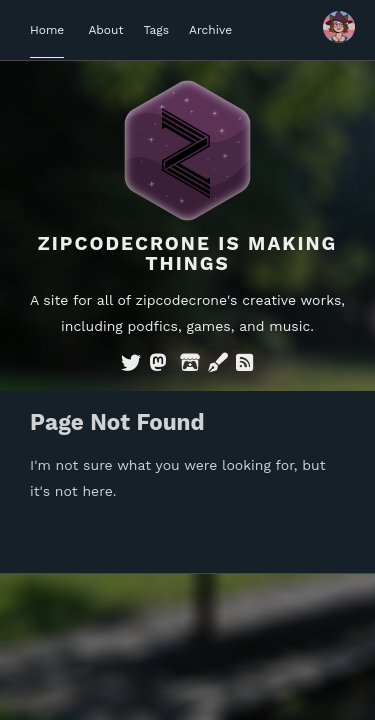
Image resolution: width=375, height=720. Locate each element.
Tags (156, 30)
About (105, 30)
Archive (210, 30)
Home (47, 30)
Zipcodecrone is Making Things (188, 253)
